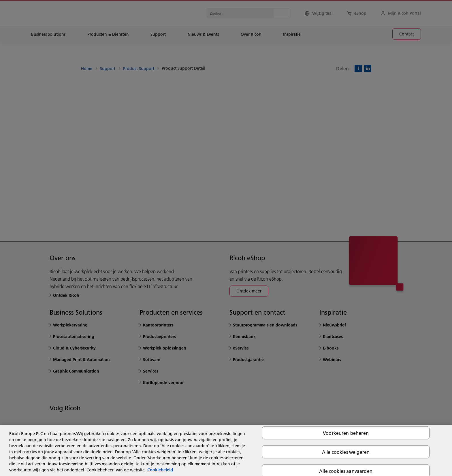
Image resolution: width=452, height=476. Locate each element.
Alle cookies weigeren (346, 452)
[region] (226, 450)
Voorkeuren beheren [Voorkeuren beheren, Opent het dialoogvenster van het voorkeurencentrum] (346, 433)
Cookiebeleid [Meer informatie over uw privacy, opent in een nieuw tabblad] (160, 470)
